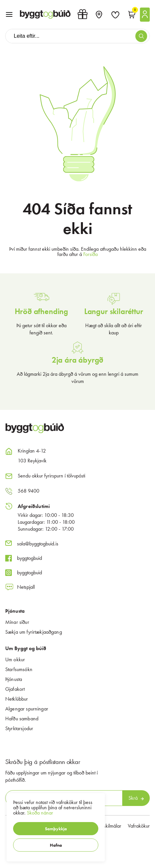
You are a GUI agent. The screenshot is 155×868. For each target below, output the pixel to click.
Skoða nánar (40, 813)
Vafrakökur (139, 826)
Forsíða (90, 254)
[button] (56, 829)
